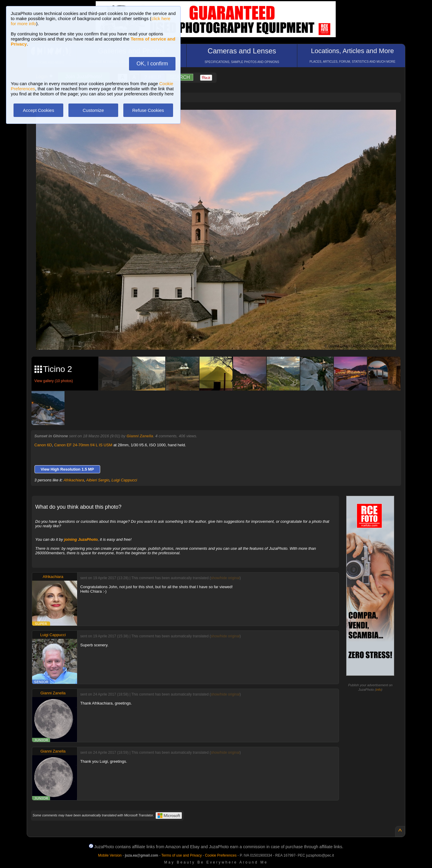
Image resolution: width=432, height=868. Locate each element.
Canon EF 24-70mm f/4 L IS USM (83, 445)
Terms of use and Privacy (182, 855)
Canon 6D (43, 445)
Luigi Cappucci (124, 480)
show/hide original (225, 578)
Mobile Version (110, 855)
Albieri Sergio (98, 480)
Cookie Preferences (221, 855)
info (379, 690)
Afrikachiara (74, 480)
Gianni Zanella (140, 436)
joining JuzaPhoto (81, 539)
